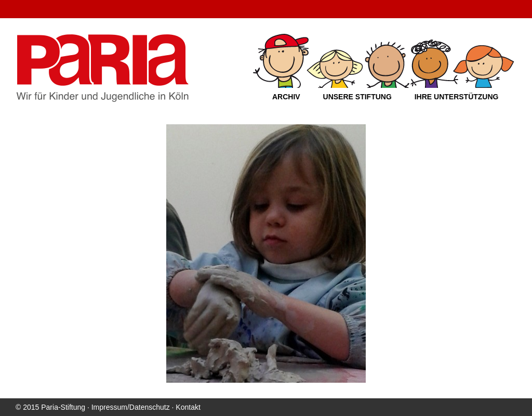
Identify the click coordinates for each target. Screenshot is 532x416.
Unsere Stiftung (357, 97)
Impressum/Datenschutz (131, 407)
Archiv (286, 97)
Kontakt (188, 407)
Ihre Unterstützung (457, 97)
